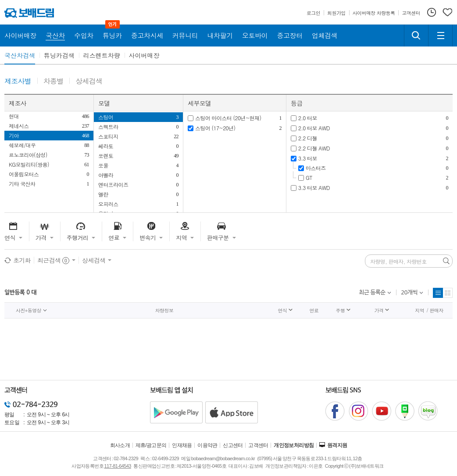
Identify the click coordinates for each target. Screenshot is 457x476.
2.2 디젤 (308, 138)
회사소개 (120, 445)
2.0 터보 (308, 118)
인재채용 (182, 445)
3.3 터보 (308, 158)
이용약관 (207, 445)
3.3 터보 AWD (314, 188)
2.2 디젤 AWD (314, 148)
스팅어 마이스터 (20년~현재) (228, 118)
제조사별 (18, 81)
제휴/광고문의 (151, 445)
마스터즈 (316, 168)
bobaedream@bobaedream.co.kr (223, 458)
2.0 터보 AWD (314, 128)
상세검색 (89, 81)
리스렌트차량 (102, 55)
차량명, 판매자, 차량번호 (398, 261)
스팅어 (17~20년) (215, 128)
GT (309, 177)
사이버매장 (144, 55)
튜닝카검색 (59, 55)
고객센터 (258, 445)
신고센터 (233, 445)
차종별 (54, 81)
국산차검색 (20, 55)
